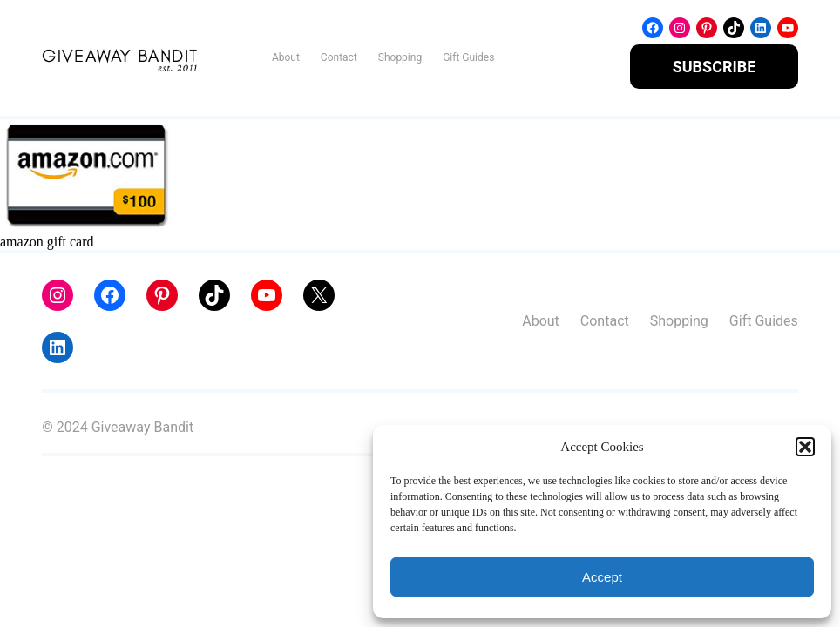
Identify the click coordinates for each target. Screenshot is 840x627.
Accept (602, 577)
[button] (805, 447)
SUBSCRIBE (715, 67)
